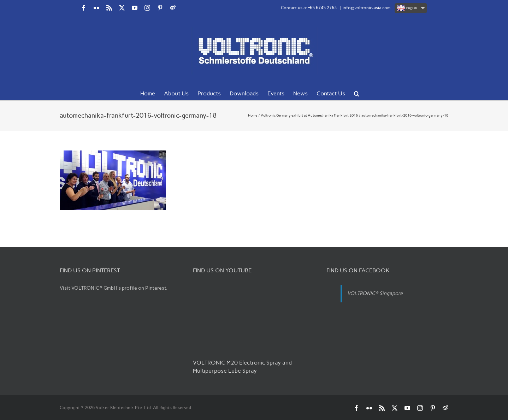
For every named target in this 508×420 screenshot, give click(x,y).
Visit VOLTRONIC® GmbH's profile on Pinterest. (114, 288)
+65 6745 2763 (322, 8)
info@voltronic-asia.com (367, 8)
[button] (357, 93)
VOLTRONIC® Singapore (375, 293)
